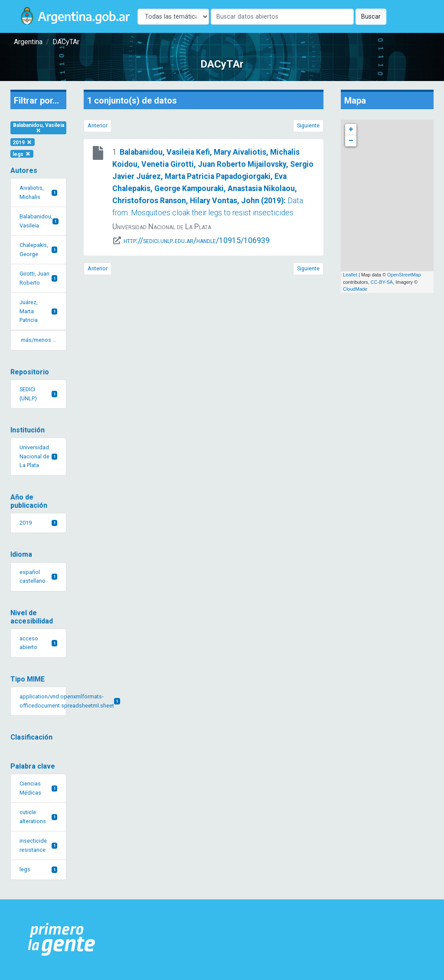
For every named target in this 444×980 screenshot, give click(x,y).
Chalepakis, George (38, 249)
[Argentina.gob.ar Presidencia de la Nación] (62, 940)
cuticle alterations (38, 816)
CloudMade (355, 289)
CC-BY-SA (382, 282)
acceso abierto (38, 643)
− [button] (351, 141)
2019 (23, 142)
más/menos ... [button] (39, 340)
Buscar (371, 17)
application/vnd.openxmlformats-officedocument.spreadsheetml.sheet (43, 701)
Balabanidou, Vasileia (39, 128)
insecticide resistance (38, 845)
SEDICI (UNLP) (38, 394)
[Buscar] (282, 17)
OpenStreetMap (404, 275)
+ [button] (351, 130)
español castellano (38, 576)
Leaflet (350, 275)
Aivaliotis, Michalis (38, 192)
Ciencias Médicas (38, 788)
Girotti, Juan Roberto (38, 278)
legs (22, 154)
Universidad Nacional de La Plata (38, 456)
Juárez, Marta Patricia (38, 311)
